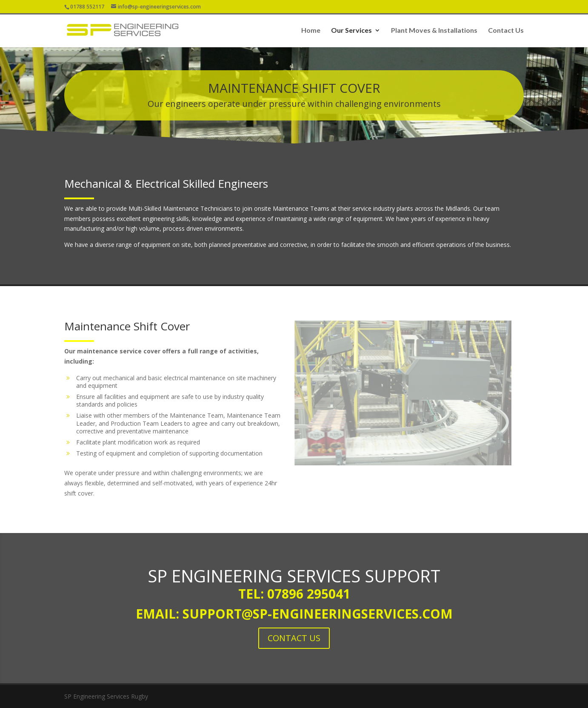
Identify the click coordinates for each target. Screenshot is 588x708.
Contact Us (506, 31)
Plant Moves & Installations (434, 31)
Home (311, 31)
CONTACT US (294, 638)
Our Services (351, 31)
